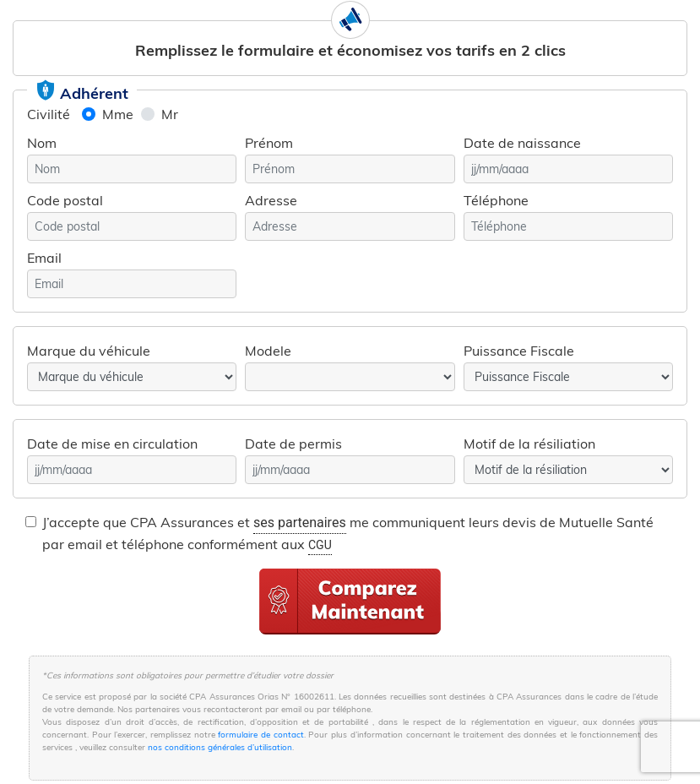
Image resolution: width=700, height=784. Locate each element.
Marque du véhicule (89, 351)
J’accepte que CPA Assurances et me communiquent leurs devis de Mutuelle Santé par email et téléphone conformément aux (348, 534)
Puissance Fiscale (519, 351)
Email (44, 258)
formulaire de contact (260, 735)
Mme (118, 114)
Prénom (269, 143)
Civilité (49, 114)
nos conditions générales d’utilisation (220, 747)
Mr (170, 114)
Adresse (271, 200)
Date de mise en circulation (112, 444)
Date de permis (293, 444)
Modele (268, 351)
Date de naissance (522, 143)
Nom (42, 143)
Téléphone (496, 200)
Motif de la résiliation (529, 444)
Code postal (65, 200)
